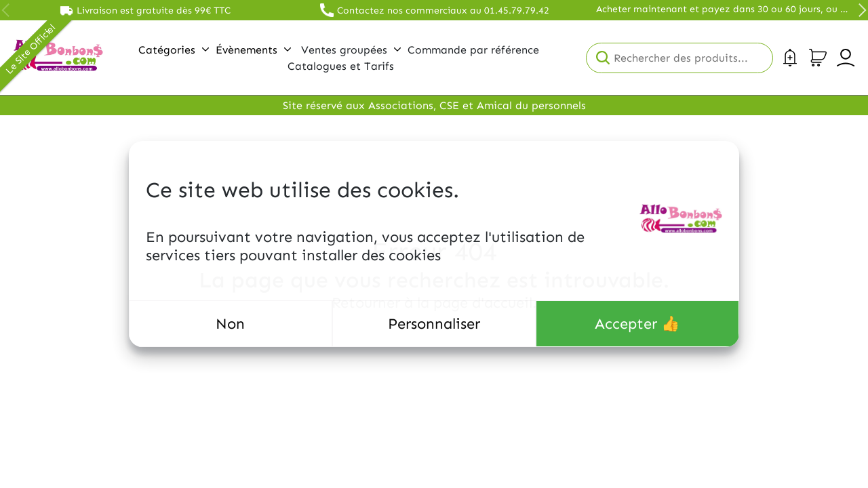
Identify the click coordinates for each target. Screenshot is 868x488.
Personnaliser (434, 324)
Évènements (253, 50)
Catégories (174, 50)
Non (230, 324)
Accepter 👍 (637, 324)
